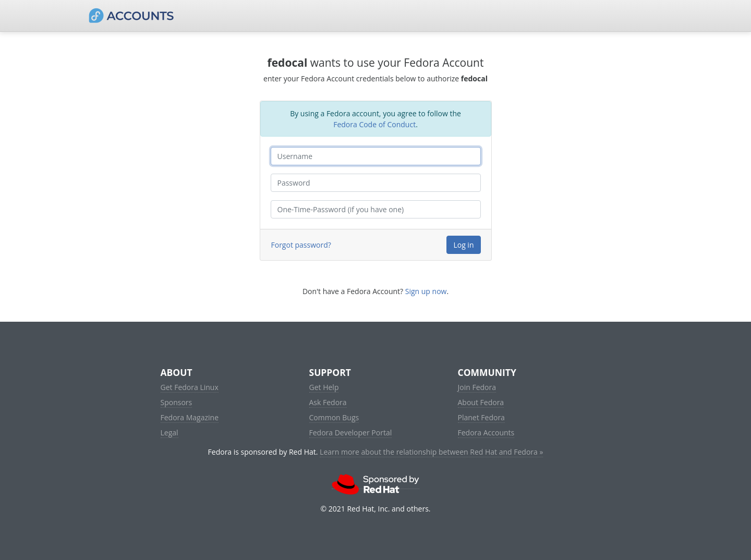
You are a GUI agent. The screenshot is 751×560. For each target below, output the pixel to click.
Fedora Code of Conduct (374, 124)
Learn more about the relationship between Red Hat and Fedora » (431, 452)
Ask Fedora (328, 402)
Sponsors (177, 402)
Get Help (324, 387)
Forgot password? (301, 245)
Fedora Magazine (190, 417)
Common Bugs (334, 417)
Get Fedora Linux (190, 387)
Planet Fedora (481, 417)
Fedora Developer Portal (351, 433)
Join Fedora (477, 387)
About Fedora (481, 402)
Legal (169, 433)
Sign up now (426, 291)
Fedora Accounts (486, 433)
